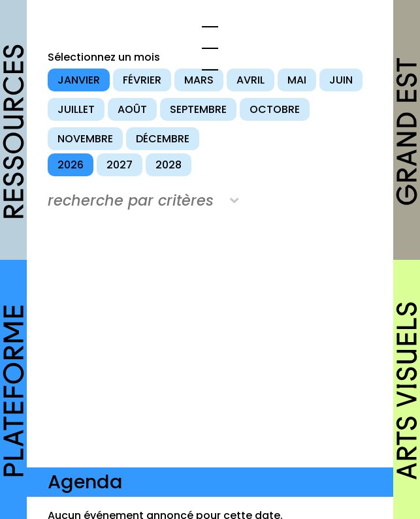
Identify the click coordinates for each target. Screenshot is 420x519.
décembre (163, 139)
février (142, 80)
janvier (79, 80)
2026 (71, 165)
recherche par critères (131, 200)
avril (250, 80)
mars (199, 80)
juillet (76, 109)
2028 (169, 165)
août (132, 109)
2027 (120, 165)
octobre (275, 109)
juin (341, 80)
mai (297, 80)
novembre (85, 139)
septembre (198, 109)
